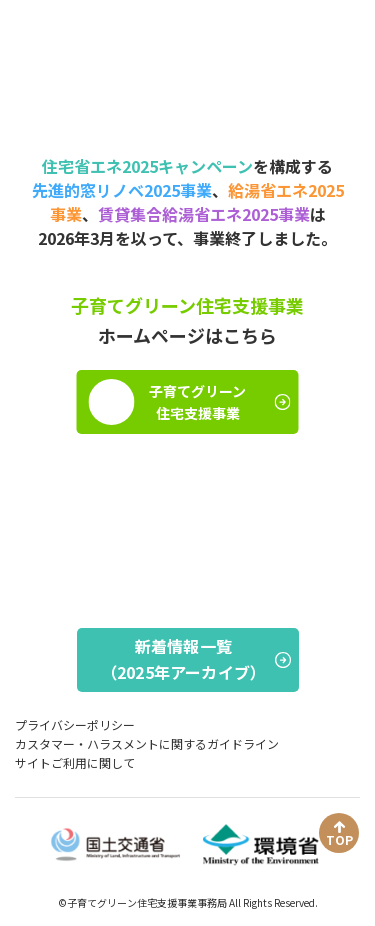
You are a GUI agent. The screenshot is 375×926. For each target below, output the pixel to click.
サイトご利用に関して (75, 762)
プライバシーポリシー (75, 724)
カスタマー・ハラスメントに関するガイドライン (147, 743)
